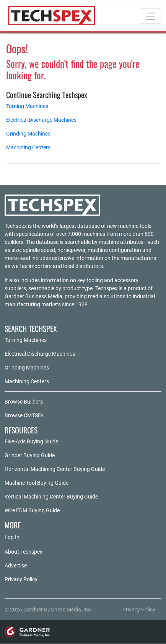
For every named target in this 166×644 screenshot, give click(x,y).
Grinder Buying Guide (30, 455)
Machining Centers (28, 147)
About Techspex (24, 552)
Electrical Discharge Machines (41, 120)
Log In (12, 537)
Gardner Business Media (33, 296)
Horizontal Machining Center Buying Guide (55, 469)
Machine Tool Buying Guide (37, 483)
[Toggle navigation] (151, 16)
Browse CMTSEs (24, 415)
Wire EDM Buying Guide (32, 510)
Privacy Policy (21, 579)
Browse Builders (24, 402)
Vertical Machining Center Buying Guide (51, 497)
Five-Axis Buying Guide (31, 441)
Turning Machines (27, 106)
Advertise (16, 566)
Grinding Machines (28, 134)
